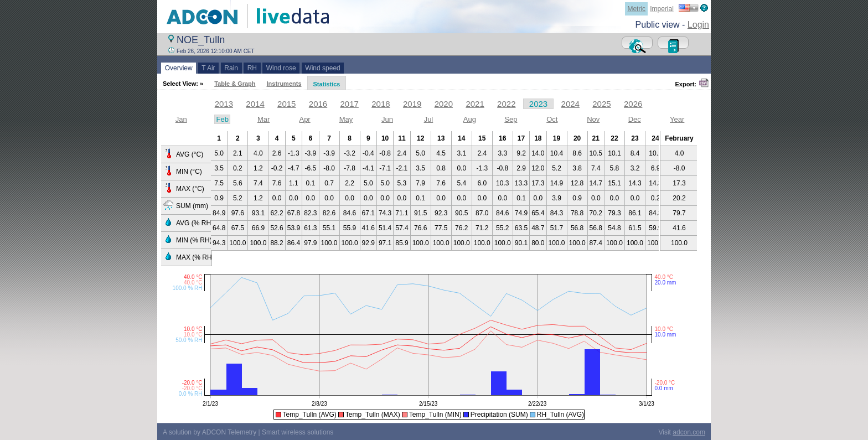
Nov (593, 119)
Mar (263, 119)
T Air (209, 68)
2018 (381, 104)
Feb (222, 119)
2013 (224, 104)
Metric (636, 9)
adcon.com (689, 432)
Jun (387, 119)
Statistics (327, 84)
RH (252, 68)
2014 (255, 104)
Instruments (284, 84)
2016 (318, 104)
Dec (635, 119)
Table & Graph (235, 84)
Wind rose (281, 68)
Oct (552, 119)
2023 (538, 104)
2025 (601, 104)
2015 (286, 104)
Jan (181, 119)
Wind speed (323, 68)
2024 (570, 104)
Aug (470, 119)
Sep (511, 119)
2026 (633, 104)
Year (677, 119)
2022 (506, 104)
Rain (231, 68)
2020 (444, 104)
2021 (475, 104)
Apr (304, 119)
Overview (179, 68)
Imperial (662, 9)
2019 (412, 104)
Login (698, 25)
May (346, 119)
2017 (350, 104)
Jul (429, 119)
